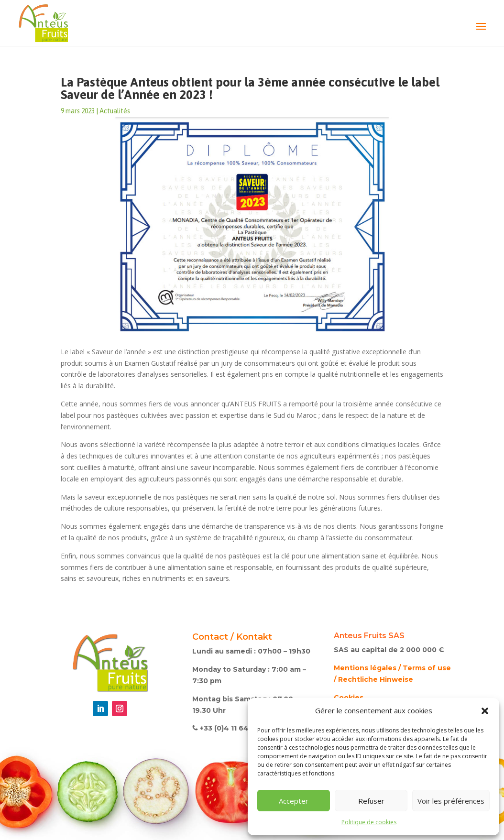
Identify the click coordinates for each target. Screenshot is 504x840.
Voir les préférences (451, 801)
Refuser (371, 801)
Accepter (294, 801)
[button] (485, 711)
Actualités (115, 111)
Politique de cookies (369, 822)
